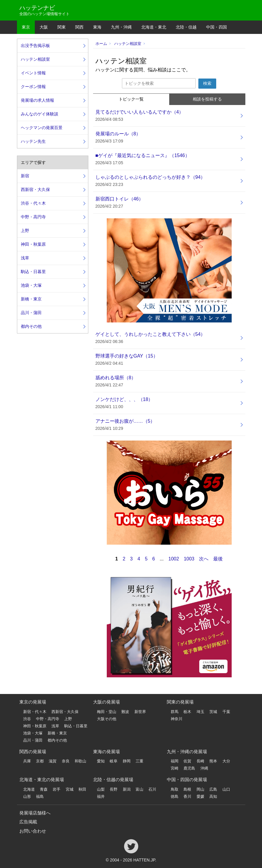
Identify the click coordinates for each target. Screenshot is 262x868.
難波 (125, 712)
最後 (218, 559)
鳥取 (175, 789)
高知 (213, 796)
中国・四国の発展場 (187, 780)
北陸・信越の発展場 (113, 780)
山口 (226, 789)
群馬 (175, 712)
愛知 (101, 761)
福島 (40, 796)
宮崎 (175, 768)
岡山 (200, 789)
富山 (139, 789)
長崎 (200, 761)
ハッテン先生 (33, 141)
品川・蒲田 (31, 313)
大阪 (44, 27)
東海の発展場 (106, 752)
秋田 (82, 789)
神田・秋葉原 (33, 244)
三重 (139, 761)
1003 (189, 559)
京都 (40, 761)
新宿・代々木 (35, 712)
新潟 (127, 789)
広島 (213, 789)
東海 (97, 27)
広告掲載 (28, 822)
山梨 (101, 789)
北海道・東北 (154, 27)
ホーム (101, 44)
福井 (101, 796)
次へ (204, 559)
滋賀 (53, 761)
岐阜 (114, 761)
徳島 (175, 796)
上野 (25, 231)
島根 (187, 789)
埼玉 (200, 712)
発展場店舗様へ (35, 813)
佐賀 (187, 761)
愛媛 (200, 796)
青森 (44, 789)
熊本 (213, 761)
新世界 (140, 712)
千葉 (226, 712)
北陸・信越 (186, 27)
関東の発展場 (180, 702)
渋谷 (27, 719)
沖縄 (204, 768)
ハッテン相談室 (128, 44)
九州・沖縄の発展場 (187, 752)
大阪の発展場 (106, 702)
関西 (79, 27)
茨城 (213, 712)
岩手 (57, 789)
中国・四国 (216, 27)
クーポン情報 (33, 87)
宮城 (70, 789)
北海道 (29, 789)
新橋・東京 (31, 299)
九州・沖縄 (121, 27)
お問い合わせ (33, 831)
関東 (62, 27)
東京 (26, 27)
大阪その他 (107, 719)
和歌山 (80, 761)
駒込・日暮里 (33, 272)
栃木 (187, 712)
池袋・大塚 (31, 285)
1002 (174, 559)
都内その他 (31, 326)
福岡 (175, 761)
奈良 (66, 761)
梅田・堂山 (107, 712)
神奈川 (177, 719)
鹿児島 (189, 768)
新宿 (25, 176)
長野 (114, 789)
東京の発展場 (33, 702)
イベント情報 (33, 73)
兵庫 (27, 761)
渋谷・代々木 (33, 203)
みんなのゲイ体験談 (40, 114)
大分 (226, 761)
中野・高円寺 (33, 217)
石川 (152, 789)
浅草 (25, 258)
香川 (187, 796)
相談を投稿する (207, 99)
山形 (27, 796)
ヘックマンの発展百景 (42, 128)
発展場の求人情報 (37, 100)
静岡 (127, 761)
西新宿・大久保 (35, 189)
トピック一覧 (131, 99)
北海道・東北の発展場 (42, 780)
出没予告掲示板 (35, 46)
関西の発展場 (33, 752)
